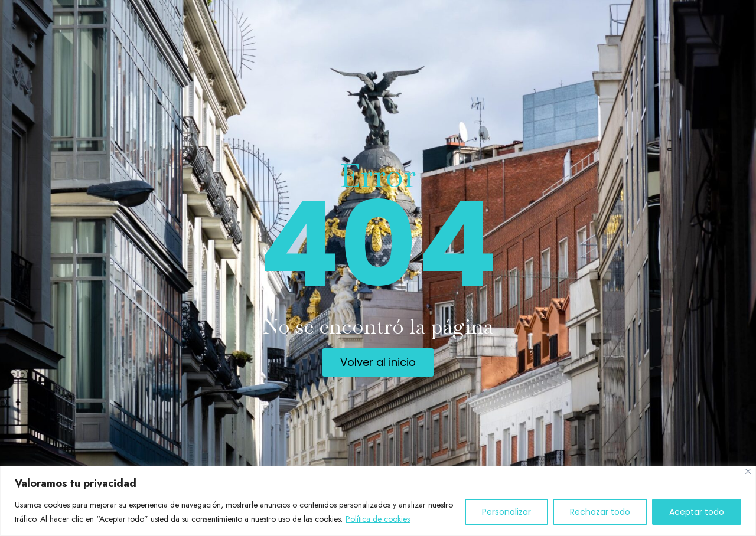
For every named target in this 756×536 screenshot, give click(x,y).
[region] (378, 501)
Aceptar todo (697, 512)
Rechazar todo (600, 512)
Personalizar (506, 512)
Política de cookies (378, 519)
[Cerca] (748, 471)
